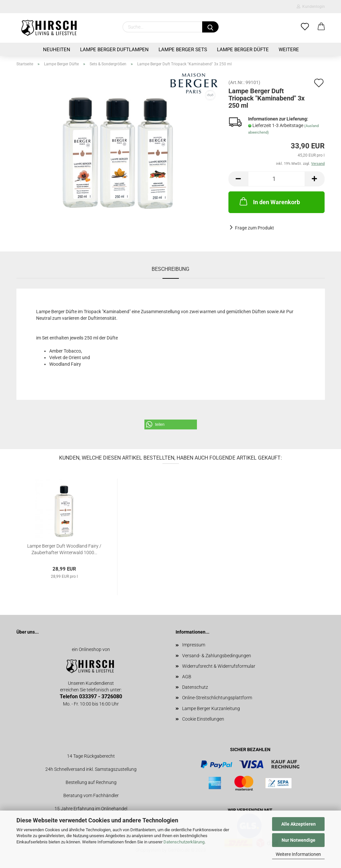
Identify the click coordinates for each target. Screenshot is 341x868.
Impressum (194, 645)
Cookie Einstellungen (203, 719)
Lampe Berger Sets (183, 50)
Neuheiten (57, 50)
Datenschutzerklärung (184, 842)
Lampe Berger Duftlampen (114, 50)
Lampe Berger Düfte (243, 50)
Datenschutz (195, 687)
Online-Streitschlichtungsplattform (217, 698)
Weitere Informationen (298, 854)
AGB (187, 677)
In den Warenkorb (269, 201)
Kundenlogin (311, 7)
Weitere (289, 50)
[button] (171, 424)
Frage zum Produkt (255, 228)
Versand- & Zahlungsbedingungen (217, 656)
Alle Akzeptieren (298, 824)
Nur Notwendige (298, 840)
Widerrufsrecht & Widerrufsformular (219, 666)
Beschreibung (170, 269)
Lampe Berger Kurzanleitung (211, 708)
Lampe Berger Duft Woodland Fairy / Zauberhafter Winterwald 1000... (64, 549)
